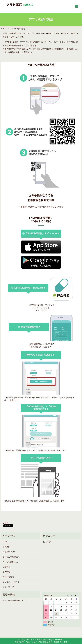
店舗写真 (6, 567)
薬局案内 (6, 547)
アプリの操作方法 (10, 562)
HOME (4, 29)
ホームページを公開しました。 (16, 600)
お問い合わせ (8, 577)
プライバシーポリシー (12, 582)
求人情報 (6, 572)
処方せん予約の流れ (11, 557)
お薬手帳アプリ (9, 552)
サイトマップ (8, 587)
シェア (6, 523)
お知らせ (47, 542)
